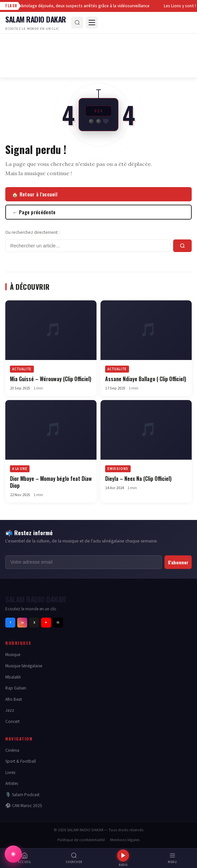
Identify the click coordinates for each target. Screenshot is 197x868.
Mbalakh (13, 677)
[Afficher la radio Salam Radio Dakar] (13, 854)
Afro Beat (14, 699)
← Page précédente (34, 212)
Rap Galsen (16, 688)
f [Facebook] (10, 623)
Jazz (10, 710)
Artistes (12, 783)
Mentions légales (125, 840)
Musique (13, 655)
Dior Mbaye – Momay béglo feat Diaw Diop (51, 482)
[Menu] (92, 23)
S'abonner (178, 562)
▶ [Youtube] (46, 623)
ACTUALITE (117, 369)
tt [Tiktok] (58, 623)
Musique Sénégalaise (24, 666)
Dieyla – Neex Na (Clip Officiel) (138, 479)
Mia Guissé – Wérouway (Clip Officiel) (51, 379)
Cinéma (12, 750)
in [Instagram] (22, 623)
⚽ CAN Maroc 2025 (24, 806)
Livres (10, 772)
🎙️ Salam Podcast (22, 795)
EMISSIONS (118, 469)
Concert (12, 721)
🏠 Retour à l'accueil (35, 194)
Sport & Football (21, 761)
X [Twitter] (34, 623)
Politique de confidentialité (81, 840)
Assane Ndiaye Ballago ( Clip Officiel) (146, 379)
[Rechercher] (77, 23)
